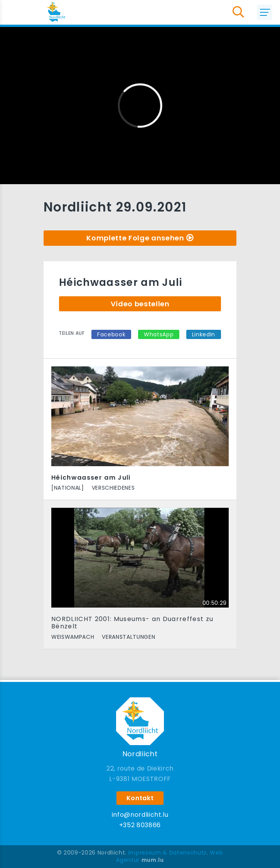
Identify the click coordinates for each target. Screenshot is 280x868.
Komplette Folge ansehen (135, 238)
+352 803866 (140, 825)
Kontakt (140, 798)
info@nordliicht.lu (140, 815)
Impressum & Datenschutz (168, 853)
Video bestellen (140, 304)
